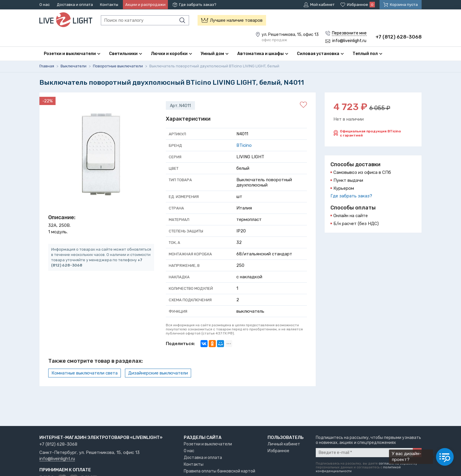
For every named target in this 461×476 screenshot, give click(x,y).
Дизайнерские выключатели (158, 373)
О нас (45, 5)
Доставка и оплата (75, 5)
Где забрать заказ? (198, 5)
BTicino (244, 145)
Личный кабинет (284, 444)
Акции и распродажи (145, 5)
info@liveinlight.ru (57, 459)
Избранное (278, 451)
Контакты (109, 5)
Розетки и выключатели (208, 444)
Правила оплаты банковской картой (219, 471)
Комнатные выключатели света (85, 373)
